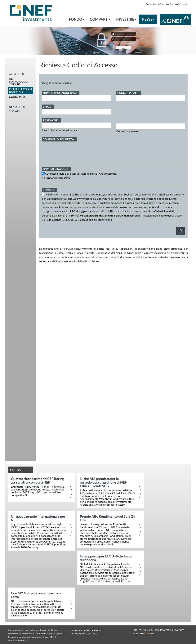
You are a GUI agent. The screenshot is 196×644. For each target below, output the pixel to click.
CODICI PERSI (18, 97)
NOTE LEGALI (138, 630)
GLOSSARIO (168, 630)
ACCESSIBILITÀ (138, 633)
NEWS (148, 19)
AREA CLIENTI (18, 74)
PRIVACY (149, 630)
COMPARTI (100, 19)
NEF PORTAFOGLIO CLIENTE (18, 81)
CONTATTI (180, 630)
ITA (148, 633)
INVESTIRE (126, 19)
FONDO (76, 19)
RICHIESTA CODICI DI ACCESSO (20, 91)
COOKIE (158, 630)
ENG (152, 633)
